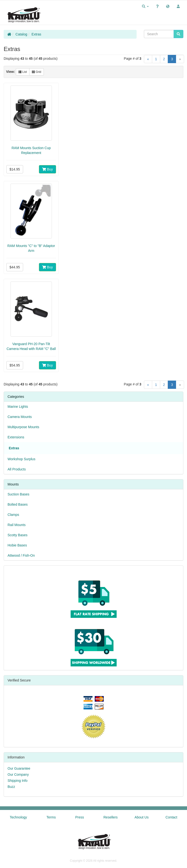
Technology (18, 817)
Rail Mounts (17, 525)
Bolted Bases (18, 504)
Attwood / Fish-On (21, 555)
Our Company (18, 774)
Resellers (111, 817)
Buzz (11, 787)
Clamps (13, 515)
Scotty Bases (18, 535)
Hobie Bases (17, 545)
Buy (47, 169)
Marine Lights (18, 407)
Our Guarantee (19, 768)
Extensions (16, 437)
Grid (37, 72)
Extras (37, 34)
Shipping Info (18, 781)
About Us (142, 817)
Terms (51, 817)
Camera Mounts (20, 417)
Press (80, 817)
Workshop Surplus (21, 459)
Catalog (21, 34)
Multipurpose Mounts (23, 427)
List (23, 72)
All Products (17, 469)
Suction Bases (19, 494)
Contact (171, 817)
